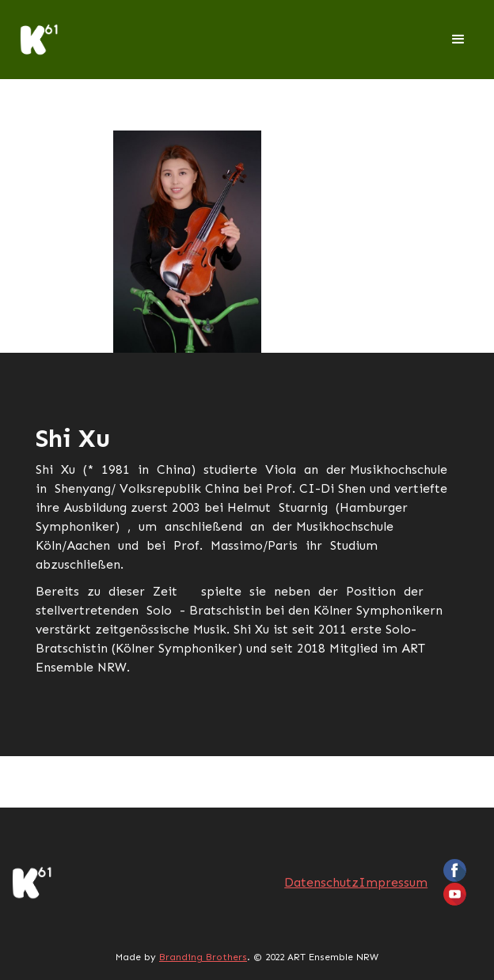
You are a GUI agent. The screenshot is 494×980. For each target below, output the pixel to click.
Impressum (393, 882)
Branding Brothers (203, 957)
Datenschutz (321, 882)
